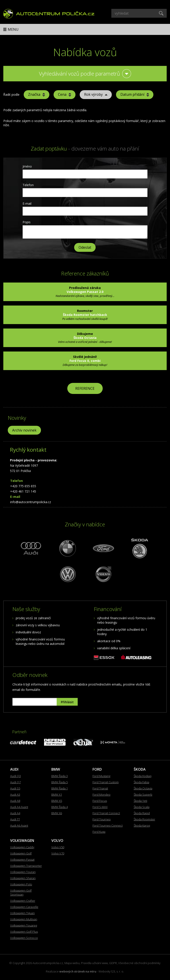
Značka (37, 94)
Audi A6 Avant (19, 825)
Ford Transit (100, 788)
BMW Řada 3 (60, 776)
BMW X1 (57, 795)
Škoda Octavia (143, 788)
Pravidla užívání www (94, 963)
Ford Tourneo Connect (108, 825)
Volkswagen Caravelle (24, 907)
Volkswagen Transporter (26, 866)
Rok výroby (96, 94)
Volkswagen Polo (21, 884)
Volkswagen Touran (23, 872)
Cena (65, 94)
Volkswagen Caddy (22, 847)
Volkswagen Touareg (24, 925)
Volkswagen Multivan (24, 919)
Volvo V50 (58, 847)
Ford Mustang (101, 776)
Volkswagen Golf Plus (24, 932)
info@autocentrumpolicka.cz (31, 502)
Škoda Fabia (141, 782)
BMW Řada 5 (60, 782)
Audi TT (15, 819)
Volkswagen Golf (21, 853)
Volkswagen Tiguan (22, 913)
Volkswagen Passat (22, 860)
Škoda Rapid (142, 813)
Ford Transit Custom (106, 782)
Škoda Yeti (140, 801)
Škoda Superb (143, 795)
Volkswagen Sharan (23, 878)
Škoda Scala (142, 807)
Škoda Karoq (142, 825)
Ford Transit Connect (106, 813)
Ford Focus (100, 801)
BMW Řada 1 (60, 788)
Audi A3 (15, 795)
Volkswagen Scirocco (24, 938)
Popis (27, 222)
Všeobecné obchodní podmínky (139, 963)
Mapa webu (72, 963)
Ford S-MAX (100, 807)
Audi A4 (15, 813)
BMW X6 (57, 813)
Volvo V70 (58, 853)
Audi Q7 (15, 782)
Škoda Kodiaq (143, 776)
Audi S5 (15, 788)
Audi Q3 (15, 776)
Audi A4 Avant (19, 807)
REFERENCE (85, 388)
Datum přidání (135, 94)
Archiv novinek (24, 430)
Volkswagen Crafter (23, 901)
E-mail (27, 203)
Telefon (28, 185)
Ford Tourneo (102, 819)
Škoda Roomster (144, 819)
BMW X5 (57, 801)
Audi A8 (15, 801)
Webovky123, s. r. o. (111, 971)
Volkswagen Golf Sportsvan (21, 892)
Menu (13, 29)
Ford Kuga (99, 832)
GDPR (113, 963)
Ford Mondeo (101, 795)
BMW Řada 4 (60, 807)
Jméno (27, 166)
